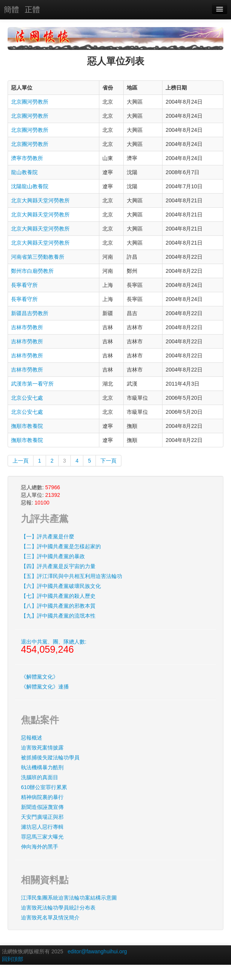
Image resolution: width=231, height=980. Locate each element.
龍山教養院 (24, 172)
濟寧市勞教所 (27, 158)
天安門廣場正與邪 (42, 817)
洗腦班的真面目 (40, 777)
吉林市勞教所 (27, 327)
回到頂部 (13, 959)
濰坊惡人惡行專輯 (42, 827)
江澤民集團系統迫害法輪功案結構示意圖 (69, 898)
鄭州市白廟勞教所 (32, 271)
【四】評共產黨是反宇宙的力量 (58, 566)
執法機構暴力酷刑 (42, 767)
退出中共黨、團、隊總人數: (54, 647)
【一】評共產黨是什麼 (48, 536)
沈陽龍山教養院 (30, 186)
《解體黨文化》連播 (45, 687)
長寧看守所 (24, 285)
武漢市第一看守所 (32, 384)
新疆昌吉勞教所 (30, 313)
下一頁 (108, 461)
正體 (32, 10)
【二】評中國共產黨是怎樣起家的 (61, 546)
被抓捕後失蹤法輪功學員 (50, 757)
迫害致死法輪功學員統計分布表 (58, 908)
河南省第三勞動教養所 (38, 257)
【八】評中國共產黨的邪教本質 (58, 606)
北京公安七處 (27, 398)
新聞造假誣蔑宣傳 (42, 807)
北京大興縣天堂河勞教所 (40, 200)
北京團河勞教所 (30, 102)
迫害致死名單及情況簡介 (50, 918)
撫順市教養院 (27, 426)
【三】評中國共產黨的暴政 (53, 556)
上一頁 (21, 461)
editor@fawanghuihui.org (97, 951)
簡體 (11, 10)
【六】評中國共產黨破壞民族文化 (61, 586)
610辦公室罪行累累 (44, 787)
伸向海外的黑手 (40, 847)
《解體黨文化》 (40, 677)
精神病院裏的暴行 (42, 797)
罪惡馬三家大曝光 (42, 837)
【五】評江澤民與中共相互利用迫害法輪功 (72, 576)
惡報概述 (32, 738)
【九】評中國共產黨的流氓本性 (58, 616)
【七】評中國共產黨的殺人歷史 (58, 596)
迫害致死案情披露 (42, 748)
